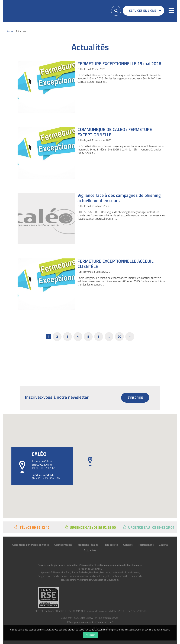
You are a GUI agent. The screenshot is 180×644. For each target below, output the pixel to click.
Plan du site (111, 545)
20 (119, 336)
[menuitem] (143, 12)
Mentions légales (88, 545)
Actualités (90, 550)
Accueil (11, 31)
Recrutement (146, 545)
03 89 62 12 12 (45, 468)
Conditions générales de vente (31, 545)
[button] (171, 11)
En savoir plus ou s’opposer (155, 630)
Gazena (163, 545)
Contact (128, 545)
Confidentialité (63, 545)
